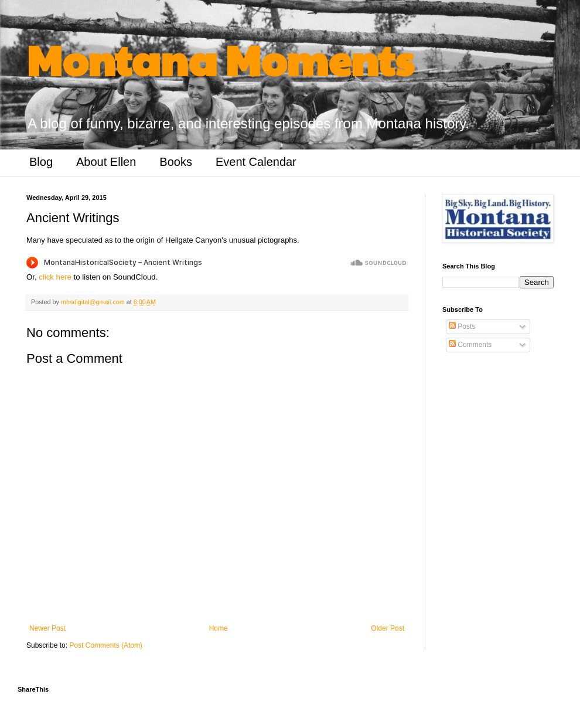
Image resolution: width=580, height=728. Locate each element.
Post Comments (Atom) (106, 645)
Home (219, 628)
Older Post (388, 628)
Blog (41, 162)
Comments (470, 345)
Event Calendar (256, 162)
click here (55, 277)
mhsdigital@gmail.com (94, 302)
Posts (462, 326)
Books (176, 162)
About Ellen (106, 162)
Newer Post (47, 628)
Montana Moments (220, 59)
